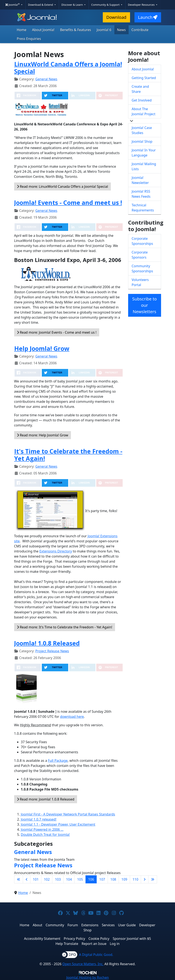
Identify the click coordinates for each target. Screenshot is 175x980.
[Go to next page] (145, 879)
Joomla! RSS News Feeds (141, 194)
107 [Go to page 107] (102, 879)
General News (46, 79)
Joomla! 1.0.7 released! (39, 819)
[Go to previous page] (27, 879)
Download (116, 17)
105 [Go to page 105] (80, 879)
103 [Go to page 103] (58, 879)
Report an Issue (94, 944)
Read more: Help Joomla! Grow (43, 435)
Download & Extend (41, 5)
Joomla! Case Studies (142, 130)
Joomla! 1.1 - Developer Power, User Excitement (58, 824)
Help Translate (67, 944)
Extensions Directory (56, 551)
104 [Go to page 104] (69, 879)
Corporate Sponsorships (142, 241)
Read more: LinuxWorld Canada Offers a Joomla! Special (62, 186)
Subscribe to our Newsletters (144, 305)
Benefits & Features (76, 30)
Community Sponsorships (142, 269)
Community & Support (106, 5)
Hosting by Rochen (87, 977)
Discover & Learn (73, 5)
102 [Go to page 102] (47, 879)
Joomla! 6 (104, 30)
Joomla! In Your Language (144, 153)
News (121, 30)
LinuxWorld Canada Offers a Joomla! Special (68, 68)
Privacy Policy (74, 939)
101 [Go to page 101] (36, 879)
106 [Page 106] (91, 879)
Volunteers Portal (140, 282)
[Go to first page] (19, 879)
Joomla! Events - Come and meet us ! (68, 202)
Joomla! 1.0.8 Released (47, 643)
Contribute (140, 30)
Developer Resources (142, 5)
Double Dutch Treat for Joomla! (45, 835)
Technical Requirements (143, 208)
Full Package (58, 761)
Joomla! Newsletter (140, 180)
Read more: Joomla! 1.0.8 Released (46, 799)
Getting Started (144, 78)
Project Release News (52, 651)
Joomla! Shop (142, 141)
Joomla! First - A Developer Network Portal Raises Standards (68, 814)
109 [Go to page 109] (124, 879)
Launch (148, 17)
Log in (115, 944)
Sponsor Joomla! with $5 (132, 939)
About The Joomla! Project (144, 111)
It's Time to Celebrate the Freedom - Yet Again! (68, 455)
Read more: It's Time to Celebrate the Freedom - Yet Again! (65, 627)
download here (72, 717)
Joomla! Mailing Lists (144, 166)
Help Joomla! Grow (42, 348)
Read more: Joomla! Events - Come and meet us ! (57, 332)
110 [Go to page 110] (135, 879)
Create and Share (140, 89)
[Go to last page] (153, 879)
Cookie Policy (99, 939)
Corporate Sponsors (140, 255)
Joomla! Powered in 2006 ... (42, 829)
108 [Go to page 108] (113, 879)
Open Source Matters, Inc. (83, 964)
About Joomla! (43, 30)
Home (22, 30)
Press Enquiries (29, 39)
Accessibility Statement (42, 939)
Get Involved (142, 100)
